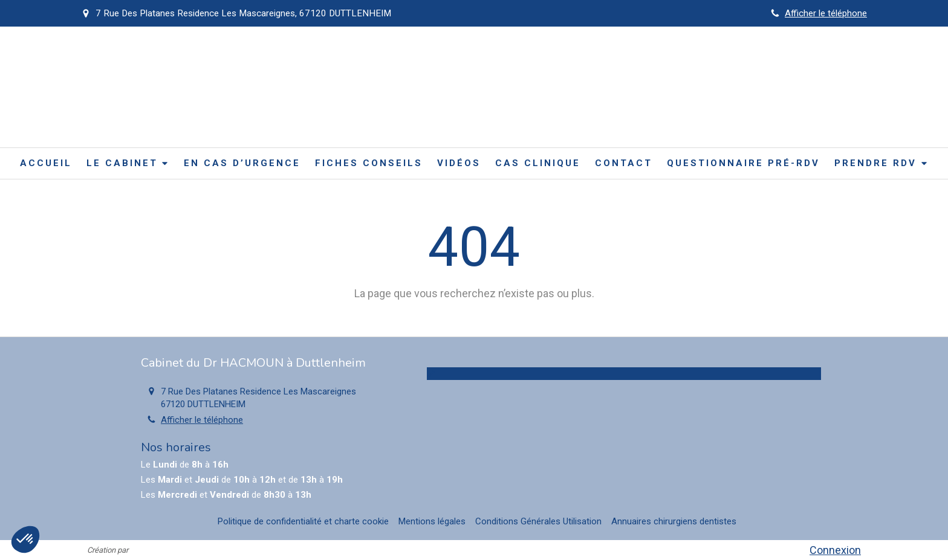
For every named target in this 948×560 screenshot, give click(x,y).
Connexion (835, 550)
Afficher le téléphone (826, 13)
